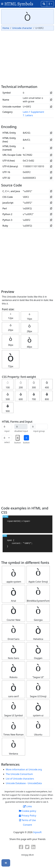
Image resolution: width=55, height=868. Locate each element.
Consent (27, 825)
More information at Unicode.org (24, 769)
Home (6, 28)
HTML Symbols (19, 4)
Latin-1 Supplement (33, 112)
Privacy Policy (27, 816)
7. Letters (28, 115)
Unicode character (22, 28)
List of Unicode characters (20, 779)
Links (27, 806)
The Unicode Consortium (19, 774)
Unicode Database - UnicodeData (24, 783)
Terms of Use (27, 820)
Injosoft (37, 832)
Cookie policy (27, 811)
